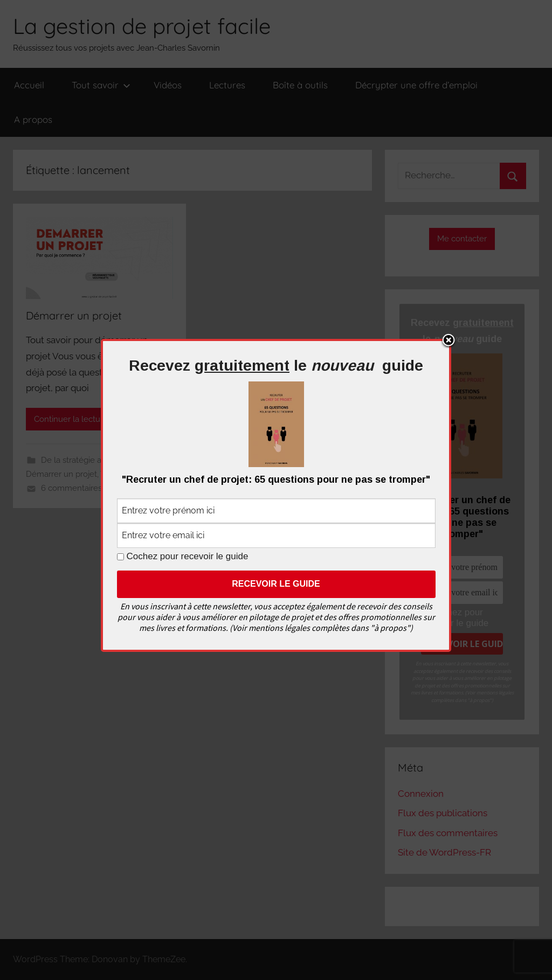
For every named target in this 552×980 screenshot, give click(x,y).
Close (448, 341)
